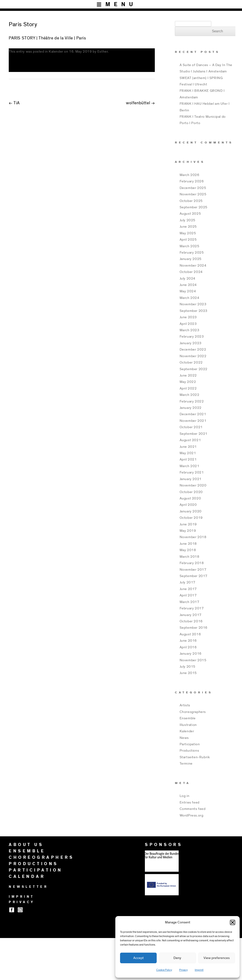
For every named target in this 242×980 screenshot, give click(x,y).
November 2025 (193, 194)
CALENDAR (27, 877)
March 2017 (190, 602)
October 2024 (191, 272)
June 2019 (188, 524)
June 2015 (188, 673)
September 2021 (194, 434)
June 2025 (188, 227)
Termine (186, 764)
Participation (190, 744)
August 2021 (190, 440)
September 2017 (194, 576)
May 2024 (188, 291)
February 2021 (192, 472)
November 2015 (193, 660)
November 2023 (193, 304)
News (184, 738)
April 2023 (188, 324)
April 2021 (188, 459)
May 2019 (188, 531)
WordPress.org (192, 815)
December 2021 (193, 414)
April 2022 (188, 388)
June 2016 (188, 641)
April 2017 (188, 595)
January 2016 (191, 654)
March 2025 (190, 246)
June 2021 (188, 447)
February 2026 (192, 181)
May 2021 (188, 453)
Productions (189, 751)
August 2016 (190, 634)
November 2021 (193, 421)
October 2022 (191, 362)
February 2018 (192, 563)
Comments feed (193, 809)
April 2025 (188, 240)
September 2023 (194, 311)
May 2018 (188, 550)
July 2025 (188, 220)
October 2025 (191, 201)
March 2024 (190, 298)
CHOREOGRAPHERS (41, 858)
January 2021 (191, 479)
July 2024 (188, 279)
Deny (177, 958)
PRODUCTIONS (34, 864)
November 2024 (193, 266)
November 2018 (193, 537)
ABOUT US (26, 845)
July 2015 (188, 667)
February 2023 (192, 337)
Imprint (199, 970)
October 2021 (191, 427)
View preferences (217, 958)
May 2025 (188, 233)
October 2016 (191, 621)
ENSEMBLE (27, 851)
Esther (103, 52)
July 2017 (188, 582)
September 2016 (194, 628)
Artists (185, 705)
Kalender (56, 52)
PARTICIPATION (36, 870)
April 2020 (188, 505)
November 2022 (193, 356)
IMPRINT (22, 897)
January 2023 (191, 343)
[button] (233, 922)
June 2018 (188, 544)
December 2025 (193, 188)
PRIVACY (22, 902)
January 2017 (191, 615)
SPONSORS (164, 845)
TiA (14, 103)
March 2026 (190, 175)
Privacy (183, 970)
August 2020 (190, 498)
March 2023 (190, 330)
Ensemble (188, 718)
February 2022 (192, 401)
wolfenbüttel (140, 103)
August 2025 (190, 214)
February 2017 (192, 608)
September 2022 (194, 369)
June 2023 (188, 317)
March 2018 (190, 557)
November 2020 (193, 485)
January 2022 (191, 408)
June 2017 (188, 589)
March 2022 (190, 395)
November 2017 (193, 570)
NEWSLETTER (28, 887)
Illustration (188, 725)
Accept (138, 958)
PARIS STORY (22, 38)
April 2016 (188, 647)
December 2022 (193, 350)
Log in (185, 796)
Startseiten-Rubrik (195, 757)
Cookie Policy (164, 970)
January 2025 (191, 259)
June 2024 (188, 285)
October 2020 (191, 492)
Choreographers (193, 712)
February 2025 (192, 253)
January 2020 (191, 511)
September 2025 (194, 207)
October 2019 (191, 518)
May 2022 (188, 382)
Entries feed (190, 802)
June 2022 (188, 375)
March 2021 (190, 466)
